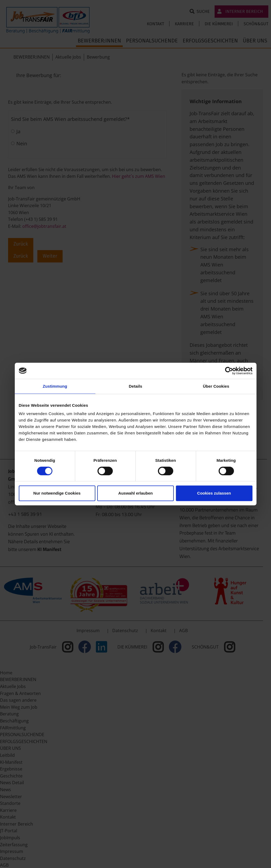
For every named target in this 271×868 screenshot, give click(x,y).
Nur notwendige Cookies (57, 493)
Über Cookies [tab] (216, 386)
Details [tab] (136, 386)
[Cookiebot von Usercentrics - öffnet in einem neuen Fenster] (229, 371)
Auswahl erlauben (135, 493)
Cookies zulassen (214, 493)
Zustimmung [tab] (55, 386)
